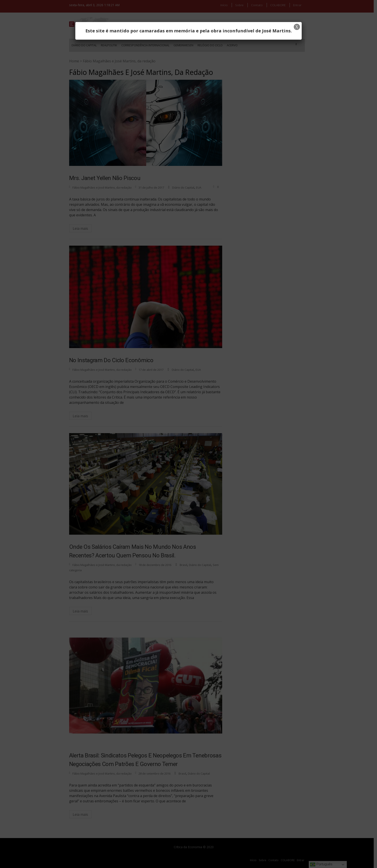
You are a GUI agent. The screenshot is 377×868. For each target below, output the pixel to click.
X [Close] (297, 27)
